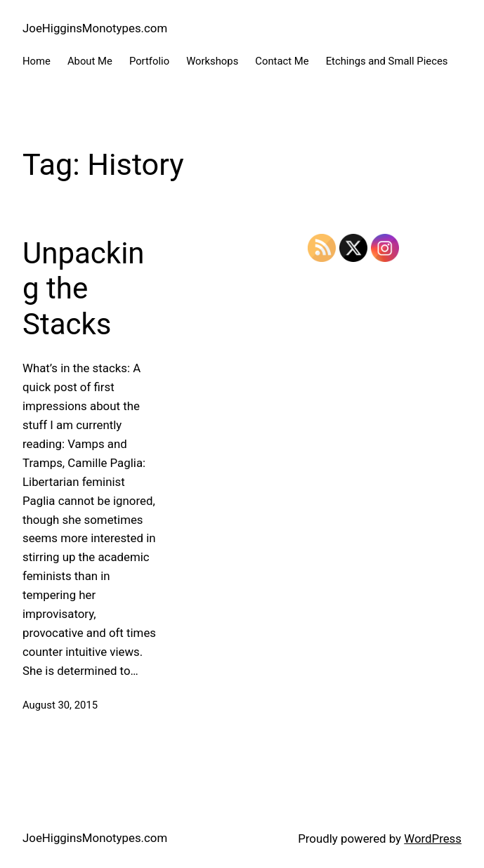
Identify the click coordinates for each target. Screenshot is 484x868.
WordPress (433, 839)
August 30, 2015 (60, 705)
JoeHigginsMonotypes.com (95, 28)
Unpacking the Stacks (84, 289)
